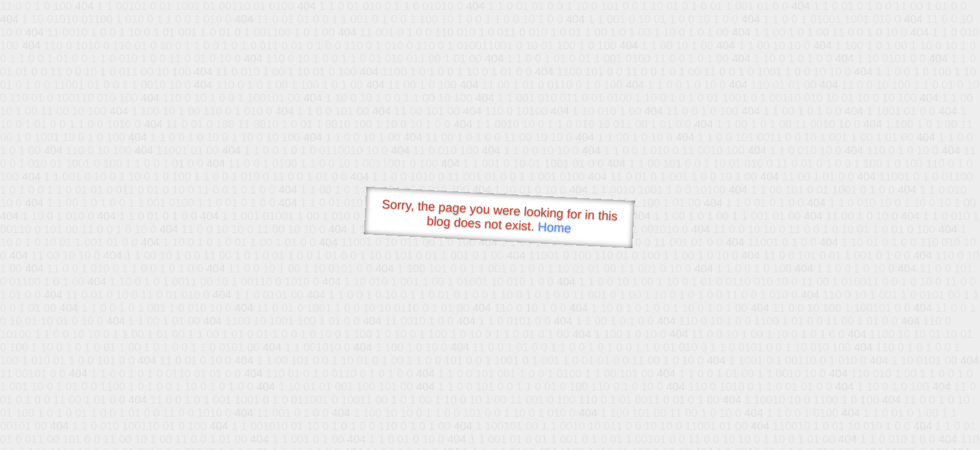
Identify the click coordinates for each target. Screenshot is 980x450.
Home (554, 227)
